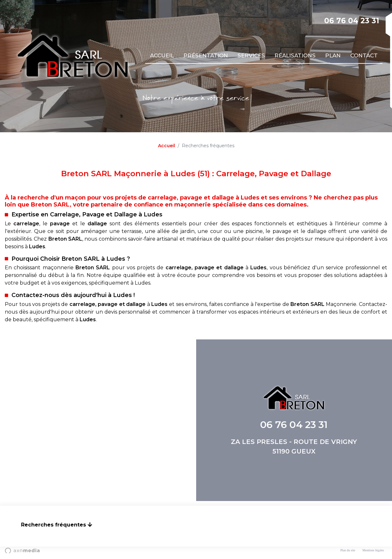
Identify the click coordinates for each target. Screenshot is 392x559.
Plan (333, 55)
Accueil (162, 55)
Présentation (206, 55)
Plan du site (348, 550)
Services (251, 55)
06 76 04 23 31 (352, 21)
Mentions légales (373, 550)
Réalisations (295, 55)
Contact (364, 55)
